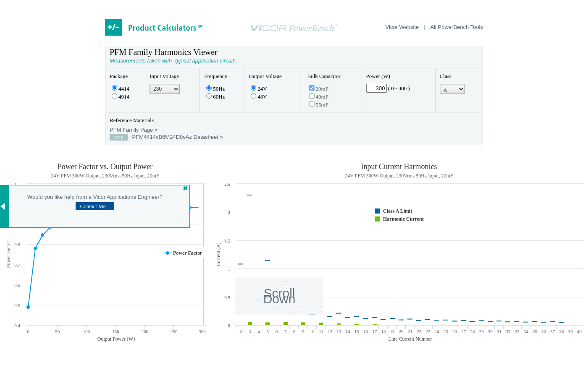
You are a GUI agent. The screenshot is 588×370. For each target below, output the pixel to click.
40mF (319, 97)
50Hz (215, 89)
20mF (319, 89)
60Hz (215, 97)
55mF (319, 105)
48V (259, 97)
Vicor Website (402, 27)
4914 (121, 97)
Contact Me (93, 206)
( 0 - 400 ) (399, 88)
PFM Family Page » (134, 130)
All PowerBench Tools (457, 27)
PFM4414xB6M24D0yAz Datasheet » (166, 137)
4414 (121, 89)
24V (259, 89)
